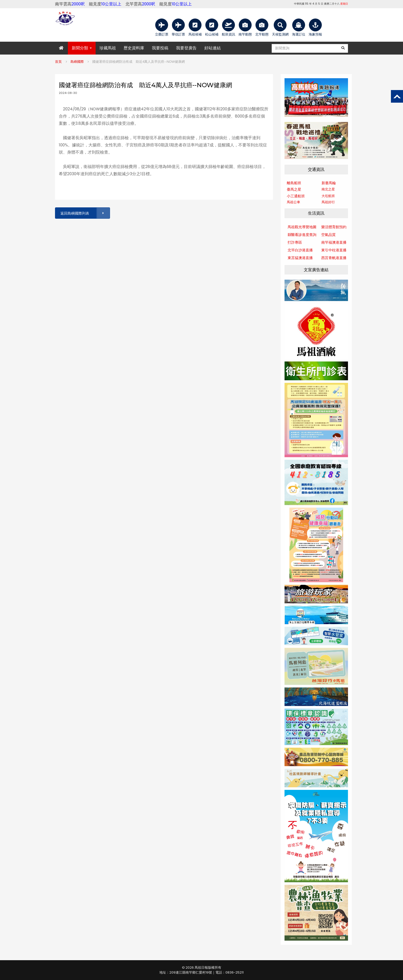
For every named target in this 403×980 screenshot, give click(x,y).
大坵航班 (328, 196)
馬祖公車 (294, 202)
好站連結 (213, 48)
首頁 (58, 62)
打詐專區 (295, 242)
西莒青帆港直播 (334, 258)
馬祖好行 (328, 202)
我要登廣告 (186, 48)
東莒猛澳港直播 (300, 258)
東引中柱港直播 (334, 250)
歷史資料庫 (134, 48)
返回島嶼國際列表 (85, 213)
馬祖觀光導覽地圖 (302, 227)
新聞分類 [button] (82, 48)
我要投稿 (160, 48)
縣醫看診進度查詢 (302, 235)
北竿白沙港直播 (300, 250)
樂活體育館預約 (334, 227)
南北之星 (328, 189)
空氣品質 (328, 235)
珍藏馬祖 (108, 48)
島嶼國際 (77, 62)
